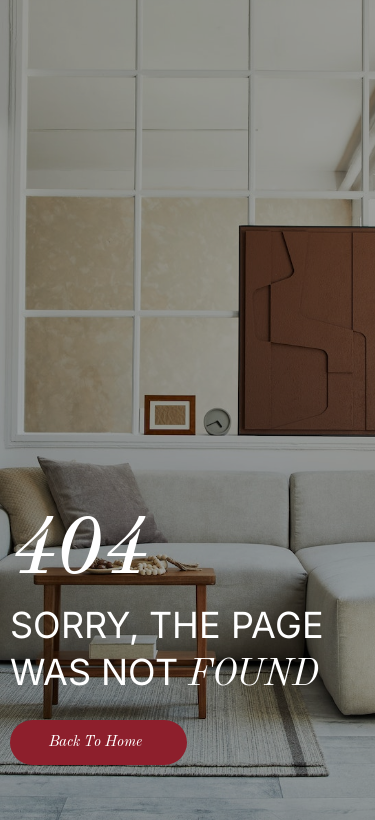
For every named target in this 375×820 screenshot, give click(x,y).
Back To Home (95, 742)
